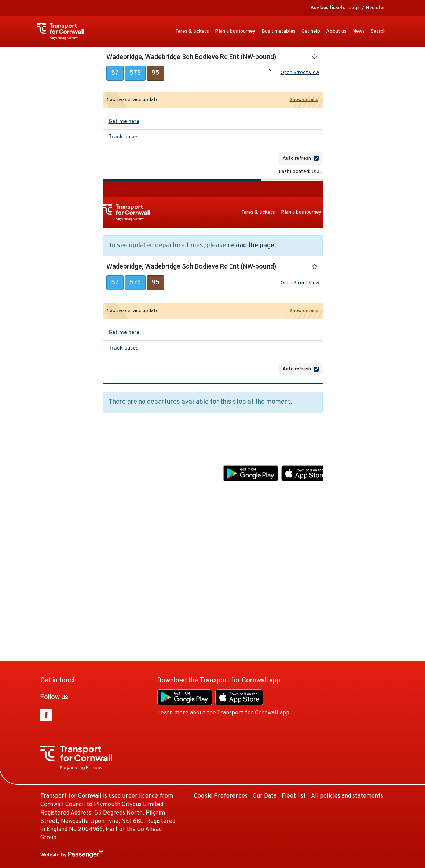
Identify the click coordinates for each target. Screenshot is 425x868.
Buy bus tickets (328, 8)
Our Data (331, 574)
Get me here (124, 123)
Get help (311, 31)
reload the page (251, 247)
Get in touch (124, 457)
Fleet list (360, 574)
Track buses (123, 139)
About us (336, 31)
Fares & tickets (192, 31)
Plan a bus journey (235, 31)
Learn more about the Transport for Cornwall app (289, 491)
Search (378, 31)
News (359, 31)
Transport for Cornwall (64, 32)
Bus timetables (279, 31)
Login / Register (367, 8)
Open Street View (300, 74)
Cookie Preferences (287, 574)
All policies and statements (347, 796)
